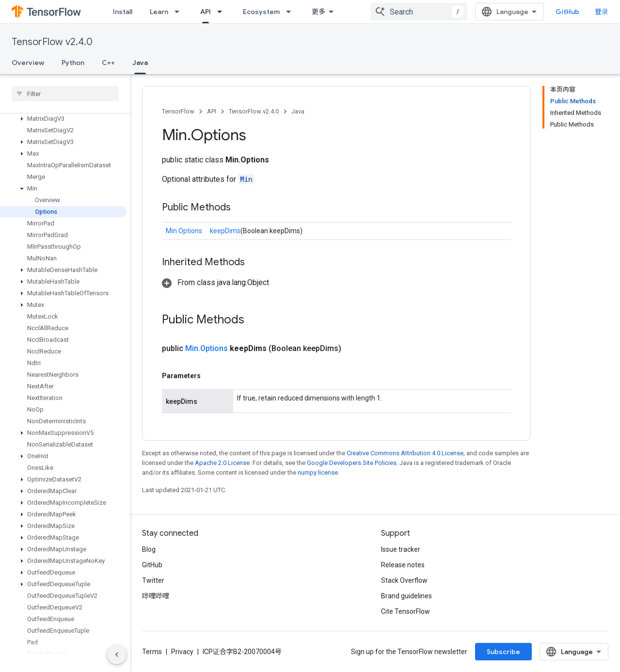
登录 (602, 12)
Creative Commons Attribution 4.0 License (405, 453)
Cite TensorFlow (405, 611)
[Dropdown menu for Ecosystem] (291, 12)
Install (123, 12)
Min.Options (184, 231)
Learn (159, 12)
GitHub (567, 12)
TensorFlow (178, 111)
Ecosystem (261, 12)
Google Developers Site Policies (352, 463)
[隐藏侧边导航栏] (117, 655)
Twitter (153, 580)
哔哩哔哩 (156, 596)
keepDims (225, 231)
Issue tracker (401, 549)
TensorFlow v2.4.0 (52, 42)
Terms (152, 652)
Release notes (403, 565)
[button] (63, 119)
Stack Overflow (404, 580)
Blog (149, 549)
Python (73, 63)
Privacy (182, 652)
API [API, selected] (206, 12)
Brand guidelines (406, 596)
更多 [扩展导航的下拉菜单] (318, 12)
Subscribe (503, 652)
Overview (28, 63)
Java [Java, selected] (140, 63)
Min (246, 179)
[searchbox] (65, 94)
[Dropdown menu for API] (223, 12)
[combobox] (419, 12)
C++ (108, 63)
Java (298, 111)
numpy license (318, 472)
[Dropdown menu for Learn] (180, 12)
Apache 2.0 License (222, 463)
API (212, 111)
